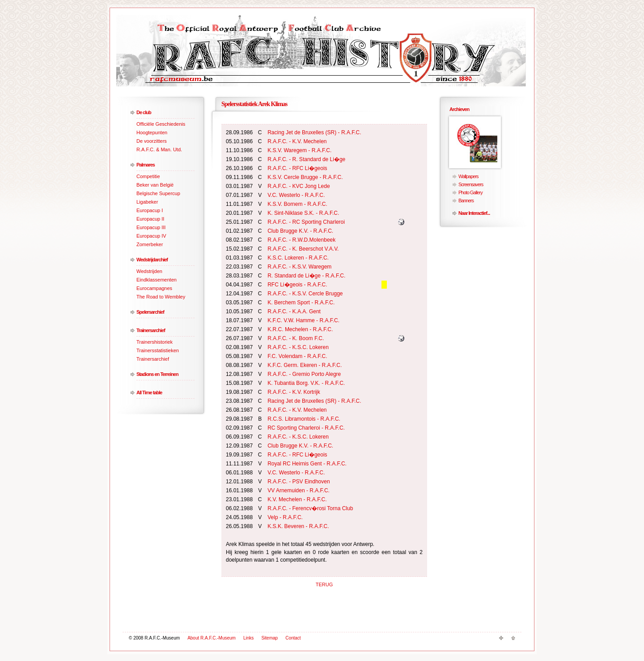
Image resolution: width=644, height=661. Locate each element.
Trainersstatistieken (158, 350)
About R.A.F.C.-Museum (212, 638)
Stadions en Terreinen (157, 374)
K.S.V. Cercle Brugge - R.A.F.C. (305, 177)
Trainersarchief (151, 330)
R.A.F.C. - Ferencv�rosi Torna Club (310, 508)
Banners (466, 200)
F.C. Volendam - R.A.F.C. (297, 356)
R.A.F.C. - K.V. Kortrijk (294, 392)
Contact (293, 638)
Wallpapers (468, 176)
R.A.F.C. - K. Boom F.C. (296, 338)
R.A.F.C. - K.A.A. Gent (294, 311)
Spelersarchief (150, 312)
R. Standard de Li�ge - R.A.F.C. (306, 276)
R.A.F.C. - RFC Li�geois (297, 168)
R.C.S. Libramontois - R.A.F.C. (304, 419)
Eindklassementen (157, 280)
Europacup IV (151, 236)
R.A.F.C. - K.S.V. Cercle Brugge (305, 294)
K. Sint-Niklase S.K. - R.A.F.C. (303, 213)
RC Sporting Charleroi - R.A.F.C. (306, 428)
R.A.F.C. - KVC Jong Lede (299, 186)
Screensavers (471, 184)
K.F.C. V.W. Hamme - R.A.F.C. (303, 320)
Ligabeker (147, 202)
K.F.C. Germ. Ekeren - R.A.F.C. (305, 365)
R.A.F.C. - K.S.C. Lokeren (298, 347)
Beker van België (155, 185)
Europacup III (151, 227)
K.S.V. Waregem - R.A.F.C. (299, 150)
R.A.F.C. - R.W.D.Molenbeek (301, 240)
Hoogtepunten (152, 132)
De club (144, 112)
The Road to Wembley (161, 297)
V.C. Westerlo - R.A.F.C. (296, 195)
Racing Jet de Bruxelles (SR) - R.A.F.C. (314, 132)
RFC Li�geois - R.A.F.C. (297, 285)
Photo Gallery (470, 192)
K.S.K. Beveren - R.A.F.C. (298, 526)
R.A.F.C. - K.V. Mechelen (297, 141)
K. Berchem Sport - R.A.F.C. (301, 303)
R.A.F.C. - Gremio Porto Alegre (304, 374)
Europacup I (150, 210)
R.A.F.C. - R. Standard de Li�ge (306, 159)
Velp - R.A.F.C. (285, 517)
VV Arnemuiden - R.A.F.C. (299, 490)
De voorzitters (152, 141)
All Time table (149, 392)
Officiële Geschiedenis (161, 124)
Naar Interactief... (474, 213)
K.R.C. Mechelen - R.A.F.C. (300, 329)
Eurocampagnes (154, 288)
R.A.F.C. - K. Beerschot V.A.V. (303, 249)
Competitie (148, 176)
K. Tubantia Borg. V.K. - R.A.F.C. (306, 383)
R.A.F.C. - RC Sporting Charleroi (306, 222)
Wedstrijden (149, 271)
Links (248, 638)
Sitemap (269, 638)
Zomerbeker (150, 244)
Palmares (146, 165)
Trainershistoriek (155, 342)
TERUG (324, 584)
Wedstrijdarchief (152, 260)
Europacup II (150, 219)
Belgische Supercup (158, 193)
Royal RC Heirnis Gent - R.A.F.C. (307, 464)
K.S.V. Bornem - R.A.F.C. (297, 204)
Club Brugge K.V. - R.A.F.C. (300, 231)
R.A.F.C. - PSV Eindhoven (299, 482)
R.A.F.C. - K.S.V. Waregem (299, 267)
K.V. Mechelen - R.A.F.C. (297, 499)
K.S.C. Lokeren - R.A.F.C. (298, 258)
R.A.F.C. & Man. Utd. (159, 149)
